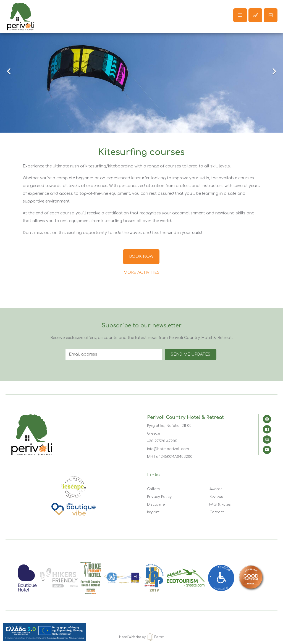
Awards (216, 489)
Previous (12, 72)
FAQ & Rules (220, 504)
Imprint (153, 512)
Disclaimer (157, 504)
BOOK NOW (141, 257)
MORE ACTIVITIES (141, 273)
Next (271, 72)
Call (255, 15)
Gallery (154, 489)
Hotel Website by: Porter (142, 637)
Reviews (216, 497)
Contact (217, 512)
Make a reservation (271, 15)
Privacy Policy (159, 497)
